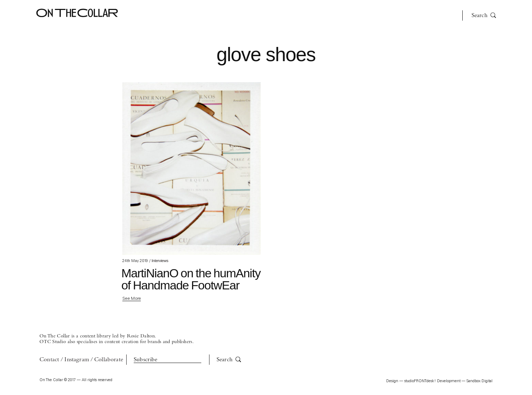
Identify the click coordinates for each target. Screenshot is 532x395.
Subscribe (146, 360)
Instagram (77, 360)
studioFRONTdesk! (420, 381)
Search (484, 15)
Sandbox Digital (480, 381)
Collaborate (109, 360)
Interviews (160, 261)
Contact (49, 360)
